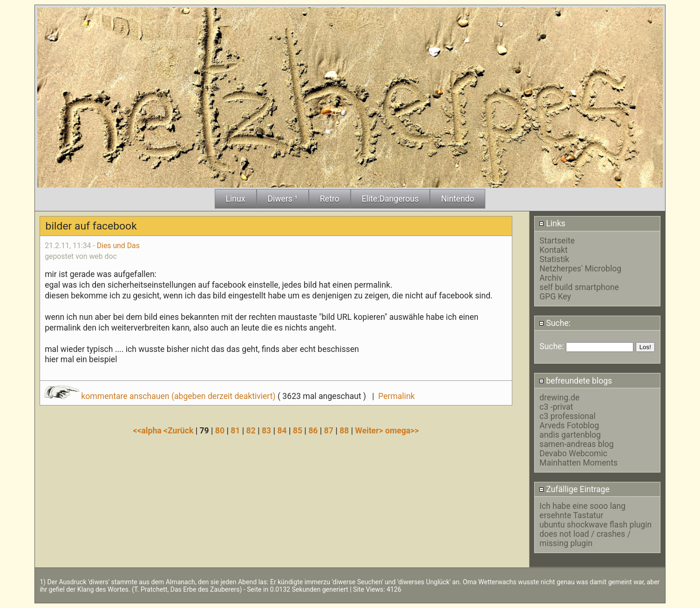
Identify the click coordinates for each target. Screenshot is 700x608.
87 (329, 431)
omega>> (402, 431)
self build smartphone (579, 287)
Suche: (555, 323)
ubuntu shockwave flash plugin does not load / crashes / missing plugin (595, 534)
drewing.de (559, 398)
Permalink (396, 396)
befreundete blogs (575, 381)
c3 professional (567, 416)
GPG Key (555, 297)
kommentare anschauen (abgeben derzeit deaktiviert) (161, 396)
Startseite (557, 241)
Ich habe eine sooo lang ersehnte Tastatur (582, 511)
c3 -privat (556, 407)
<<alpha (149, 431)
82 (251, 431)
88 (344, 431)
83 (266, 431)
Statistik (554, 259)
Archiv (551, 278)
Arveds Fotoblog (569, 426)
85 (298, 431)
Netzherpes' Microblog (580, 269)
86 (313, 431)
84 (282, 431)
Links (552, 223)
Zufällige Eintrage (574, 489)
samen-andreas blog (576, 444)
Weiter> (370, 431)
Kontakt (554, 250)
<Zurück (180, 431)
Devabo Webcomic (573, 453)
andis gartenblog (570, 435)
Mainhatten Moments (578, 463)
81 (235, 431)
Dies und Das (118, 246)
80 (220, 431)
